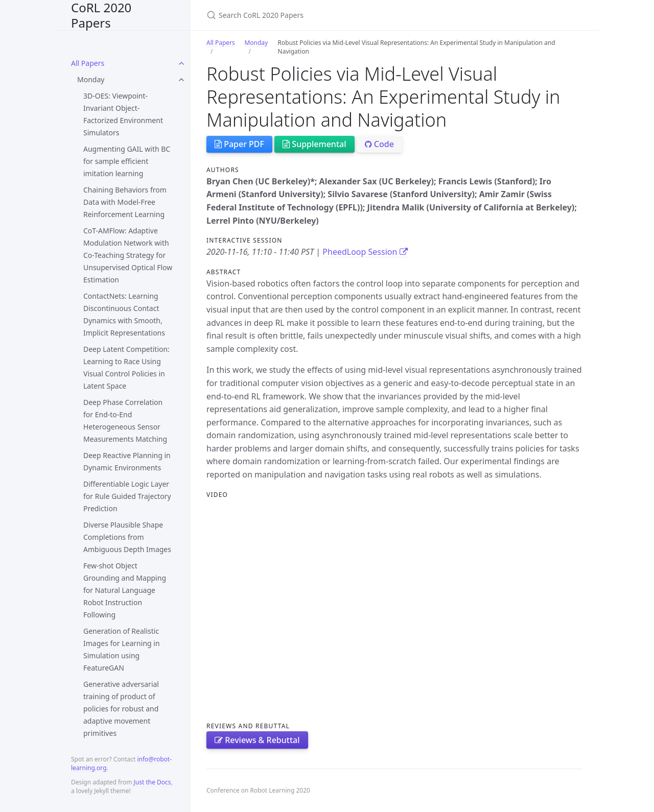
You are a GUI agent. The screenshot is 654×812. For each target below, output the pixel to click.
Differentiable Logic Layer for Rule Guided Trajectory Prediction (127, 496)
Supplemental (314, 144)
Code (379, 144)
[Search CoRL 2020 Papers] (327, 15)
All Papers (88, 63)
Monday (91, 79)
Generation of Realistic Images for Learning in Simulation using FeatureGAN (122, 649)
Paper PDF (239, 144)
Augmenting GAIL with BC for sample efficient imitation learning (127, 161)
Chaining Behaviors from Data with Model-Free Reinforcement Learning (125, 202)
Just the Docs (153, 782)
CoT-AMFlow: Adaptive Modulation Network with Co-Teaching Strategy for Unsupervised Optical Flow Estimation (128, 255)
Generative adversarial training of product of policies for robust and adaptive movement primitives (121, 709)
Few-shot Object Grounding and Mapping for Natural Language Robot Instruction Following (125, 590)
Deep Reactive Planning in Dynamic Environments (127, 461)
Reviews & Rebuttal (257, 740)
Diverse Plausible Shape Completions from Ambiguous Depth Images (127, 537)
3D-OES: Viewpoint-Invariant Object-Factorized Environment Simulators (123, 114)
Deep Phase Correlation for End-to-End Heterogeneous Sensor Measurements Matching (125, 421)
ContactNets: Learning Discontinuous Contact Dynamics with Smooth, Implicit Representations (124, 314)
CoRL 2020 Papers (101, 15)
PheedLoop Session (365, 252)
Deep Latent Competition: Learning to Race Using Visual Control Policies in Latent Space (126, 367)
